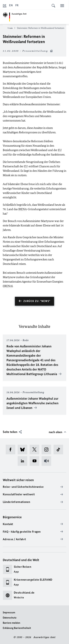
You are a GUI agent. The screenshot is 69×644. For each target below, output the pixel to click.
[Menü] (62, 6)
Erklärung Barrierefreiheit (17, 628)
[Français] (17, 5)
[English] (11, 5)
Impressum (9, 613)
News (11, 28)
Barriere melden (11, 623)
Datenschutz (10, 618)
